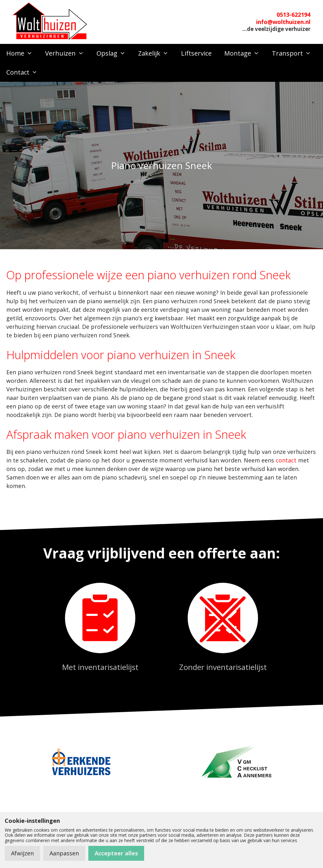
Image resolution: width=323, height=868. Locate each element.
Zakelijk (156, 53)
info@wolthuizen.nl (283, 22)
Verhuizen (68, 53)
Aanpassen (64, 853)
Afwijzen (22, 853)
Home (23, 53)
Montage (245, 53)
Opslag (114, 53)
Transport (295, 53)
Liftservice (196, 53)
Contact (25, 72)
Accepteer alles (116, 853)
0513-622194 (294, 15)
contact (286, 460)
